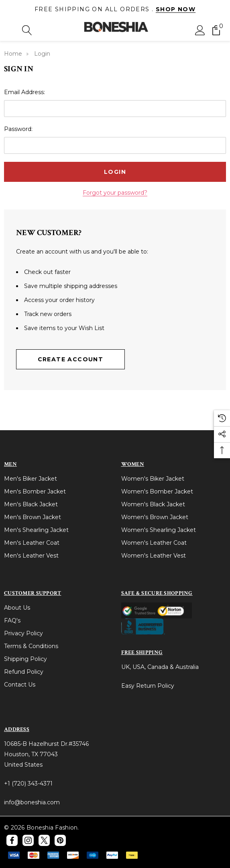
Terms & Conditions (31, 646)
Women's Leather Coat (154, 542)
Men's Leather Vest (31, 555)
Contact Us (20, 684)
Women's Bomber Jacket (157, 491)
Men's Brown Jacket (33, 517)
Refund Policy (24, 671)
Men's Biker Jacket (31, 478)
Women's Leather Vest (154, 555)
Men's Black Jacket (31, 504)
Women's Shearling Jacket (159, 530)
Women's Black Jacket (153, 504)
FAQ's (12, 620)
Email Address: (24, 92)
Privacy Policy (23, 633)
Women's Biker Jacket (153, 478)
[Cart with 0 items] (216, 29)
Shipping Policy (25, 659)
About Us (17, 607)
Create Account (71, 359)
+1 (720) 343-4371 (28, 783)
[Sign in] (200, 29)
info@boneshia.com (32, 802)
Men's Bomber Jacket (35, 491)
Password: (18, 129)
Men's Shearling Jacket (36, 530)
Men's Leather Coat (32, 542)
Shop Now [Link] (176, 9)
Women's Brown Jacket (155, 517)
